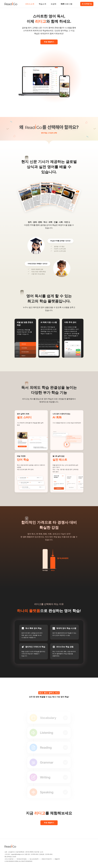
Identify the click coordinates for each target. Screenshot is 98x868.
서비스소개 (30, 4)
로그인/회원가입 (87, 4)
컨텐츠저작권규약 (47, 859)
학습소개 (42, 4)
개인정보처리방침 (22, 859)
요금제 (53, 4)
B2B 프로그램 (67, 4)
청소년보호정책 (34, 859)
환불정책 (57, 859)
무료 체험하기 (49, 42)
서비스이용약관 (9, 859)
